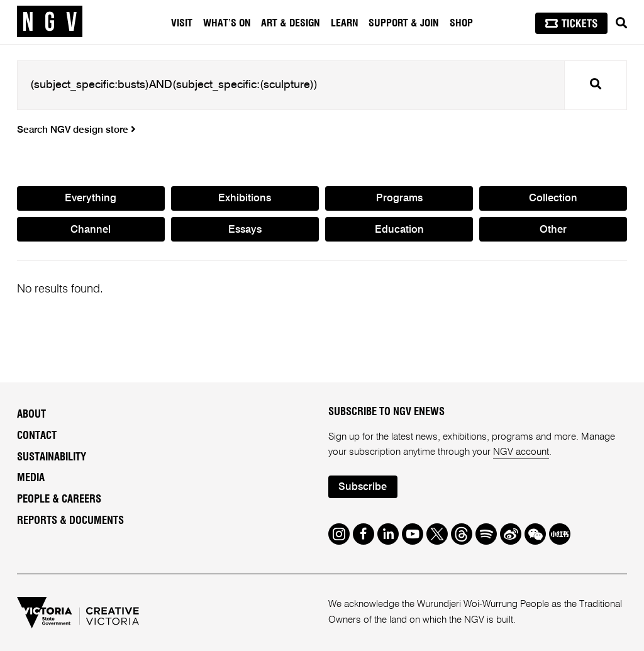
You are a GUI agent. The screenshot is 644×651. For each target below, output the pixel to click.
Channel (91, 230)
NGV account (521, 452)
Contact (37, 436)
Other (553, 230)
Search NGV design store (76, 130)
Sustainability (52, 457)
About (31, 415)
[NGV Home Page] (50, 22)
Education (399, 230)
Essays (245, 230)
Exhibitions (245, 198)
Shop (461, 23)
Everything (91, 198)
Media (31, 478)
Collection (553, 198)
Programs (399, 198)
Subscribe (363, 487)
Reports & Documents (70, 521)
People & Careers (59, 499)
